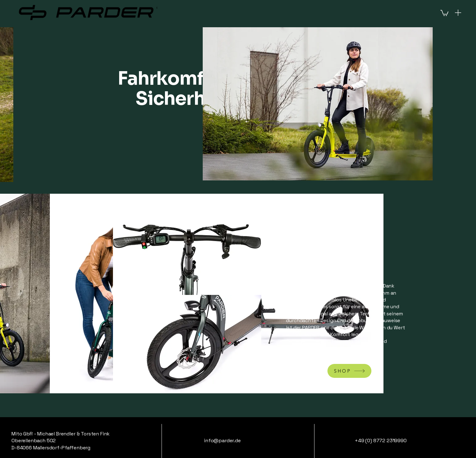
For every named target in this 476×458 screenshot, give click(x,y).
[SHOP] (349, 371)
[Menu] (458, 13)
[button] (444, 13)
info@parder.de (222, 441)
